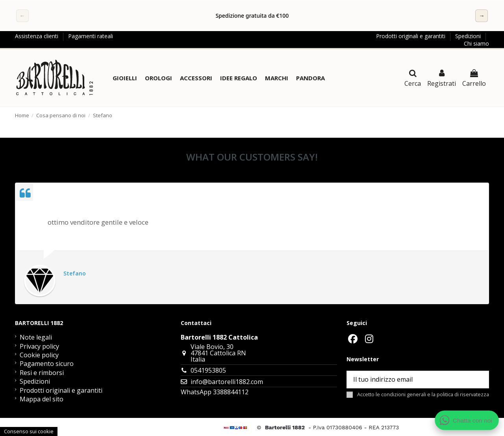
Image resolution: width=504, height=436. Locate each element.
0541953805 (208, 370)
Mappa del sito (42, 399)
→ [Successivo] (482, 16)
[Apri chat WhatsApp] (467, 420)
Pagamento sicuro (47, 364)
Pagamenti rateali (91, 36)
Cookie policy (39, 355)
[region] (252, 16)
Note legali (36, 337)
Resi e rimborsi (42, 373)
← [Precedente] (22, 16)
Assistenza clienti (37, 36)
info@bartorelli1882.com (227, 382)
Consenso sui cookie (29, 431)
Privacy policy (39, 346)
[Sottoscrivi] (479, 380)
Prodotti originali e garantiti (411, 36)
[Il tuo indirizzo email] (409, 380)
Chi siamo (476, 43)
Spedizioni (469, 36)
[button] (125, 78)
